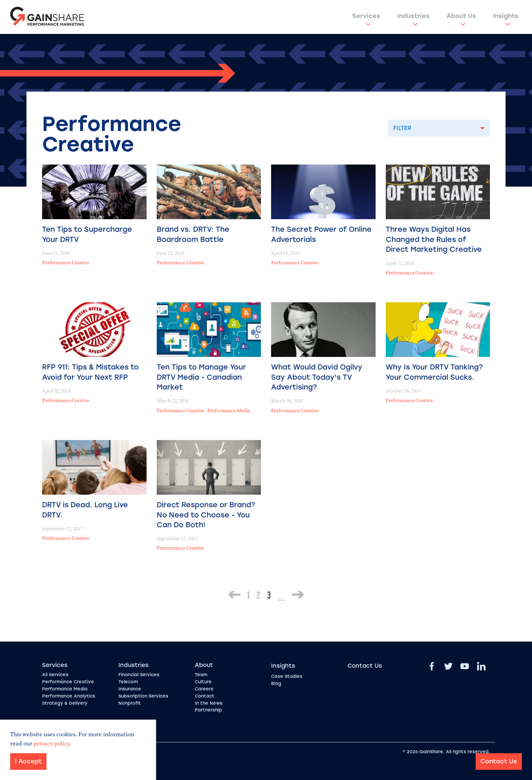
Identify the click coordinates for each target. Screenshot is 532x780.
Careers (204, 689)
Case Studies (287, 676)
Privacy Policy (58, 752)
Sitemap (88, 752)
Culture (203, 682)
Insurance (130, 689)
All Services (55, 675)
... (281, 597)
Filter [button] (402, 128)
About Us (461, 16)
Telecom (128, 682)
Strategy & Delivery (65, 703)
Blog (276, 683)
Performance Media (229, 411)
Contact (205, 696)
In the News (209, 703)
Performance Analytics (69, 696)
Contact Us (365, 666)
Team (201, 675)
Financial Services (139, 675)
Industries (413, 16)
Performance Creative (66, 263)
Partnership (208, 710)
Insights (506, 16)
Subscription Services (143, 696)
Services (366, 16)
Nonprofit (130, 703)
